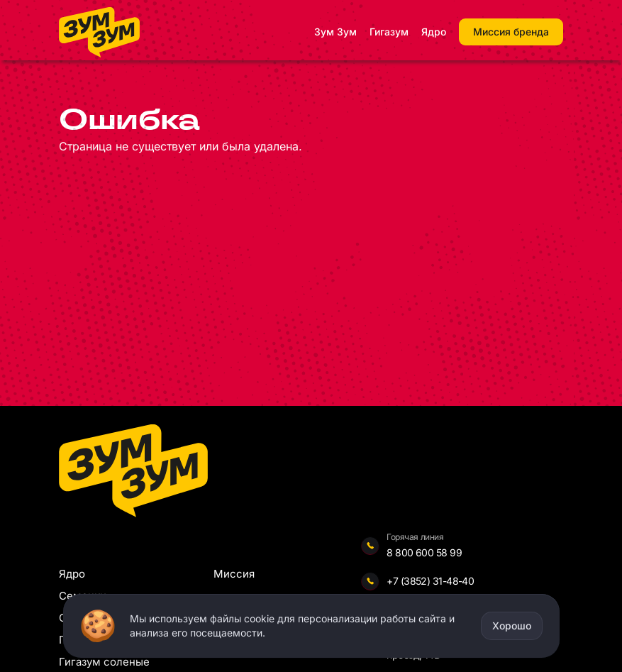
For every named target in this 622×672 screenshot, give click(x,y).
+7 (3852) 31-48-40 (430, 581)
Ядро (434, 32)
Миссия (234, 574)
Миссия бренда (511, 32)
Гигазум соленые (104, 662)
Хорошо (512, 626)
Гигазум (389, 32)
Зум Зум (335, 32)
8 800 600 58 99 (424, 552)
